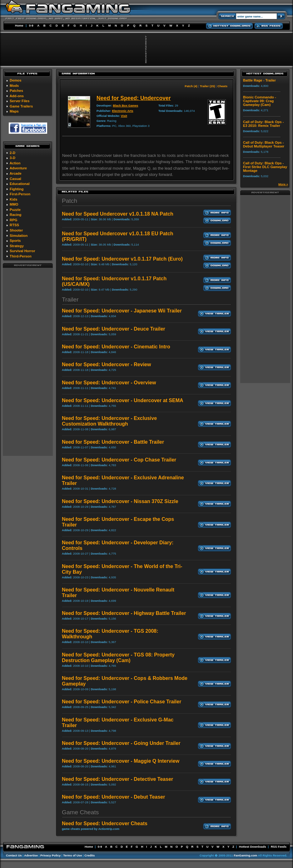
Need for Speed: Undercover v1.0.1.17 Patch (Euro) (122, 259)
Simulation (19, 236)
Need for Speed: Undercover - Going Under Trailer (121, 743)
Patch (70, 201)
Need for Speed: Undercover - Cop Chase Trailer (119, 460)
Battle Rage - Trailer (259, 80)
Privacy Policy (50, 855)
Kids (13, 199)
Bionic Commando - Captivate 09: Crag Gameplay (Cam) (260, 101)
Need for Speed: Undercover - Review (106, 364)
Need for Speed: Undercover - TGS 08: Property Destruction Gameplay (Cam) (118, 658)
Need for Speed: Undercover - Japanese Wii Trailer (122, 311)
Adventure (18, 168)
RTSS (14, 225)
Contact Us (14, 855)
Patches (16, 91)
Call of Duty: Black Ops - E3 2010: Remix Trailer (263, 124)
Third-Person (21, 256)
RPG (13, 220)
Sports (15, 241)
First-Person (20, 194)
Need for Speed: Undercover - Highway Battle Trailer (124, 613)
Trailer (70, 299)
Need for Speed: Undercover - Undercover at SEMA (123, 400)
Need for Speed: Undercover (134, 98)
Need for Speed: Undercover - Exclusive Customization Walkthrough (109, 421)
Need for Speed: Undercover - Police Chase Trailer (122, 702)
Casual (15, 179)
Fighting (17, 189)
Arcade (16, 173)
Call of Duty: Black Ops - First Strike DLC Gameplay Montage (265, 167)
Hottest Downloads (253, 847)
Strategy (17, 246)
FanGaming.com (245, 855)
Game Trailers (21, 106)
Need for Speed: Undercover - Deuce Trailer (114, 329)
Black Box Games (125, 105)
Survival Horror (22, 251)
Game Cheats (80, 812)
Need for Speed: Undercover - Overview (109, 383)
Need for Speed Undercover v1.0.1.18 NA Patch (118, 214)
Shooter (16, 230)
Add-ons (17, 96)
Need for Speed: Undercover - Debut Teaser (113, 797)
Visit (124, 116)
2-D (12, 153)
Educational (20, 184)
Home (19, 25)
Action (15, 163)
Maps (14, 111)
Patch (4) (191, 86)
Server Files (20, 101)
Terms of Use (72, 855)
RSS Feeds (279, 847)
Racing (15, 215)
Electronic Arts (123, 111)
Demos (15, 80)
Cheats (222, 86)
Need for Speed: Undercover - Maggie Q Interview (121, 761)
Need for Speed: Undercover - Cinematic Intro (116, 347)
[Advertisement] (28, 362)
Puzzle (15, 210)
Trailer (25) (208, 86)
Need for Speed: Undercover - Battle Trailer (113, 442)
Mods (14, 86)
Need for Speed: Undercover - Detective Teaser (117, 779)
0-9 (31, 25)
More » (283, 184)
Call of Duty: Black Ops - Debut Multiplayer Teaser (264, 144)
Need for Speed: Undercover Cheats (105, 823)
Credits (89, 855)
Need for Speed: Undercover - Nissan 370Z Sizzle (120, 501)
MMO (14, 204)
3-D (12, 158)
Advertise (31, 855)
